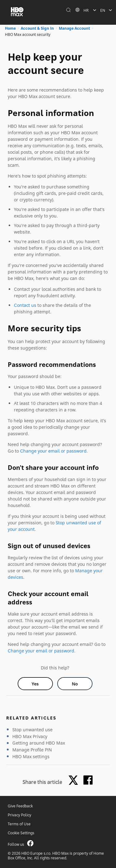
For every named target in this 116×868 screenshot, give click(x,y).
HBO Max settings (31, 756)
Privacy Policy (19, 815)
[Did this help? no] (75, 684)
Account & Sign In (37, 28)
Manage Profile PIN (32, 750)
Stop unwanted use (32, 730)
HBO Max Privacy (30, 736)
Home (10, 28)
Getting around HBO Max (39, 743)
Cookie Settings (21, 833)
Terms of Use (19, 824)
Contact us (25, 305)
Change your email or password (53, 451)
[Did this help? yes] (35, 684)
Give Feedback (20, 806)
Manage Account (74, 28)
